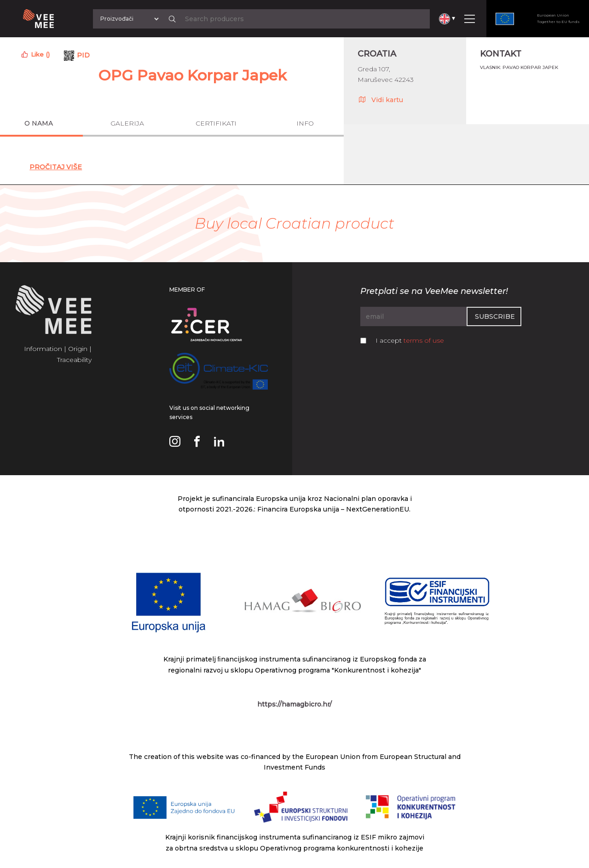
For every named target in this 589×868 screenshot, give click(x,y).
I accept (410, 340)
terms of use (424, 340)
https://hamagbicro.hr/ (294, 704)
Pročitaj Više (56, 167)
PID (83, 55)
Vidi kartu (380, 99)
